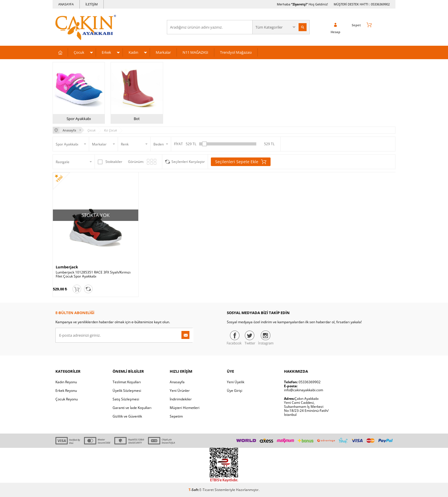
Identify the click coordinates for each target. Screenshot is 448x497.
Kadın (133, 52)
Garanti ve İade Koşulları (132, 408)
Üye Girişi (235, 391)
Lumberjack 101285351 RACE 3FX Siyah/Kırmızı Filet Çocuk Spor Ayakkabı (93, 274)
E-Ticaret (207, 490)
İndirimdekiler (181, 399)
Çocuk (79, 52)
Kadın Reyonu (66, 382)
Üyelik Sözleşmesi (127, 391)
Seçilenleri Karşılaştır (188, 162)
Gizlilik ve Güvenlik (127, 416)
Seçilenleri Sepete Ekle (241, 162)
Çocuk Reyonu (67, 399)
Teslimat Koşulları (127, 382)
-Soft (194, 490)
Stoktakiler (110, 162)
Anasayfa (177, 382)
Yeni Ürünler (180, 391)
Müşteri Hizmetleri (185, 408)
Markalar (163, 52)
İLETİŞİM (92, 4)
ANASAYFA (66, 4)
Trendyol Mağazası (236, 52)
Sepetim (176, 416)
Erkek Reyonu (66, 391)
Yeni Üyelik (236, 382)
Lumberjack (67, 267)
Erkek (106, 52)
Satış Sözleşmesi (126, 399)
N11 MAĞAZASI (195, 52)
